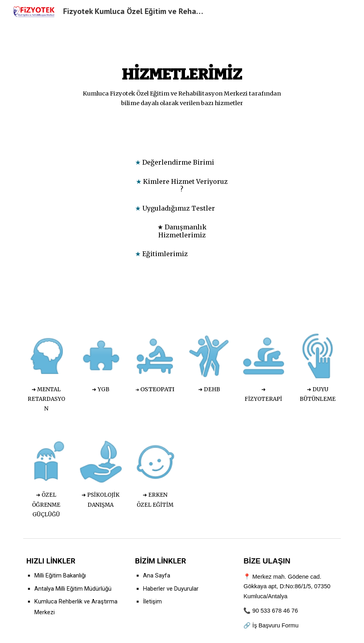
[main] (182, 83)
